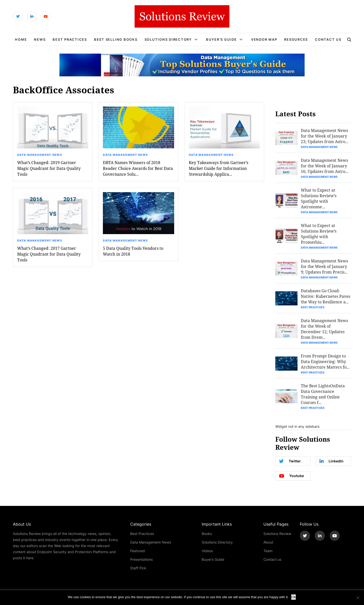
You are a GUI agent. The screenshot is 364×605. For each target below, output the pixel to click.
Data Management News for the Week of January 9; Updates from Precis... (324, 266)
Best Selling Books (116, 39)
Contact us (272, 559)
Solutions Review (277, 534)
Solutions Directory (168, 39)
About (268, 542)
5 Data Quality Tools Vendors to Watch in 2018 (133, 251)
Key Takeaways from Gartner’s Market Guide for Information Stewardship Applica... (219, 168)
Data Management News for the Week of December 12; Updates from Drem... (324, 329)
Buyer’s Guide (221, 39)
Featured (138, 551)
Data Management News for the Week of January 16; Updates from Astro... (325, 166)
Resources (296, 39)
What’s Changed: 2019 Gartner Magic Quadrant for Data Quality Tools (49, 168)
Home (21, 39)
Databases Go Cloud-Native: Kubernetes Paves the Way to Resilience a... (326, 296)
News (40, 39)
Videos (207, 551)
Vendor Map (264, 39)
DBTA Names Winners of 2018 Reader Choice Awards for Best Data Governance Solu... (138, 168)
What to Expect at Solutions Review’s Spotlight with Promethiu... (319, 234)
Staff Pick (138, 568)
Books (207, 534)
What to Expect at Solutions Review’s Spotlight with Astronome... (319, 198)
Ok (294, 597)
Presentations (141, 559)
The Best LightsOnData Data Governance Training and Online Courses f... (323, 394)
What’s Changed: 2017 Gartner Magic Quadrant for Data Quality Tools (49, 254)
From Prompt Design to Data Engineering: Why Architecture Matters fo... (325, 361)
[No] (358, 598)
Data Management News (40, 155)
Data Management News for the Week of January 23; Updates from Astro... (325, 136)
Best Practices (70, 39)
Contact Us (328, 39)
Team (268, 551)
